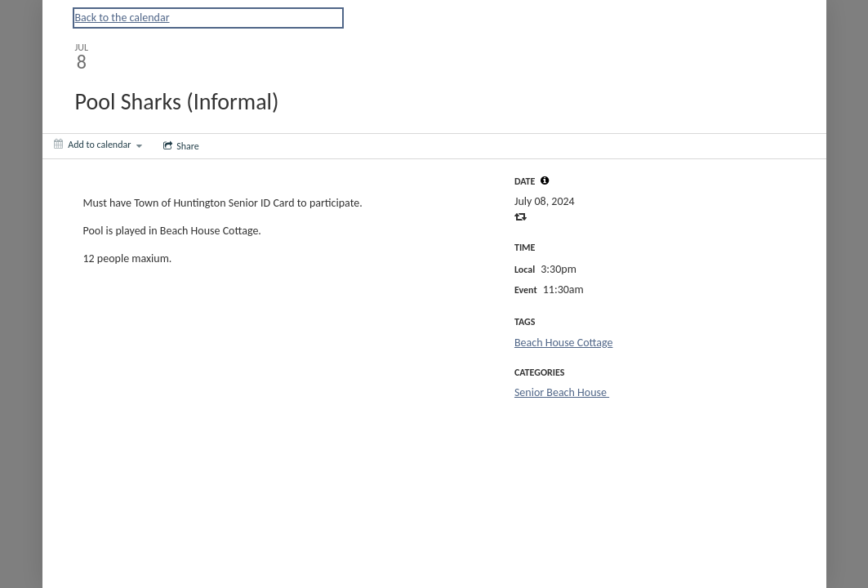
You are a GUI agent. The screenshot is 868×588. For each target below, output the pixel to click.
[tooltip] (545, 180)
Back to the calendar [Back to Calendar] (122, 18)
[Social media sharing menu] (180, 146)
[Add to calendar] (98, 145)
